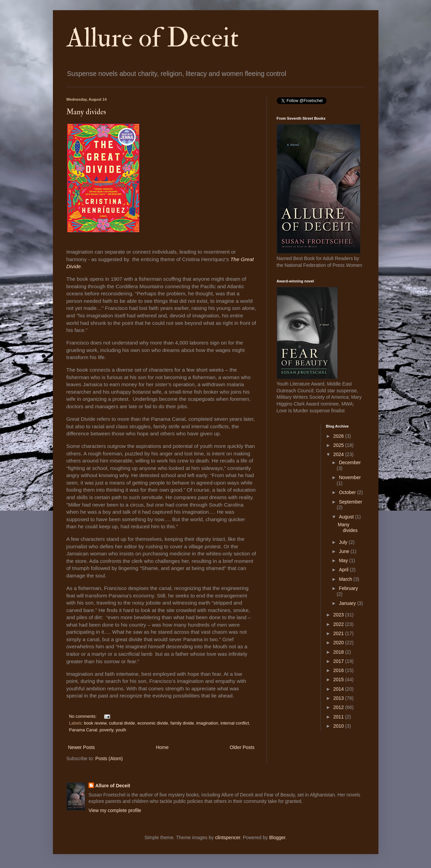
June (345, 551)
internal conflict (235, 723)
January (348, 603)
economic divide (153, 723)
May (344, 560)
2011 (339, 717)
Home (162, 747)
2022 (339, 624)
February (348, 588)
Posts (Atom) (109, 758)
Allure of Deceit (153, 38)
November (350, 477)
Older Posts (242, 747)
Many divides (86, 112)
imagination (207, 723)
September (350, 502)
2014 (339, 689)
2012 (339, 707)
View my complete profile (115, 810)
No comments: (84, 716)
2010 (339, 726)
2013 (339, 698)
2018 (339, 652)
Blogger (277, 837)
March (346, 579)
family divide (182, 723)
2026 (339, 436)
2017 (339, 661)
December (350, 462)
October (348, 492)
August (347, 517)
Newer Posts (82, 747)
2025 (339, 445)
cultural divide (122, 723)
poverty (106, 730)
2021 (339, 633)
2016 (339, 670)
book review (95, 723)
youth (121, 730)
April (344, 570)
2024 (339, 454)
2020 (339, 643)
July (344, 542)
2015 (339, 679)
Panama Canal (83, 730)
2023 (339, 615)
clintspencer (228, 837)
